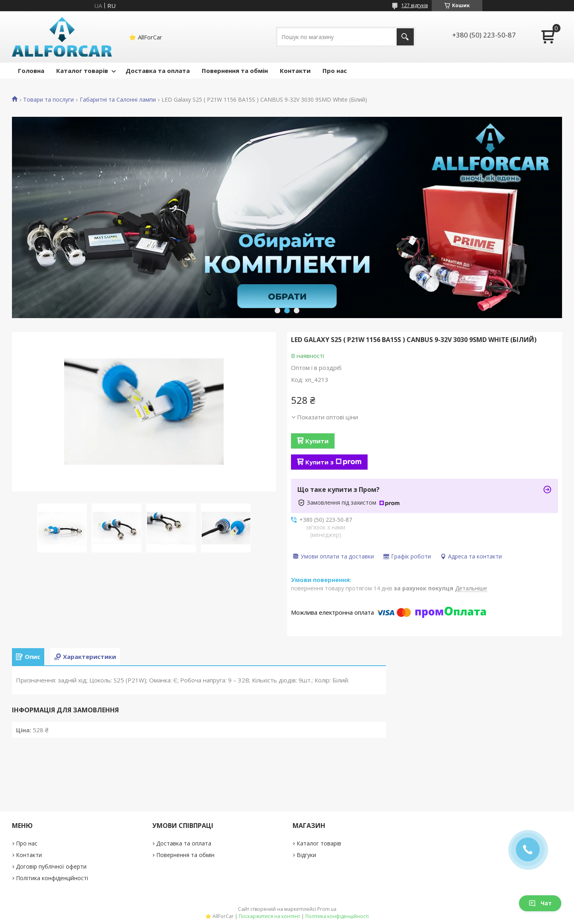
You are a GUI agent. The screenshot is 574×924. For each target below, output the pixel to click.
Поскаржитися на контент (269, 916)
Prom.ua (327, 909)
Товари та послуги (48, 100)
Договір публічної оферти (51, 866)
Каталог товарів (82, 71)
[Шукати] (405, 37)
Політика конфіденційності (52, 878)
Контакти (295, 71)
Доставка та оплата (158, 71)
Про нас (335, 71)
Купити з (333, 462)
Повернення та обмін (235, 71)
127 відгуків (415, 5)
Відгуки (306, 855)
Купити (317, 441)
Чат (540, 903)
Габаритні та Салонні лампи (118, 100)
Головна (31, 71)
